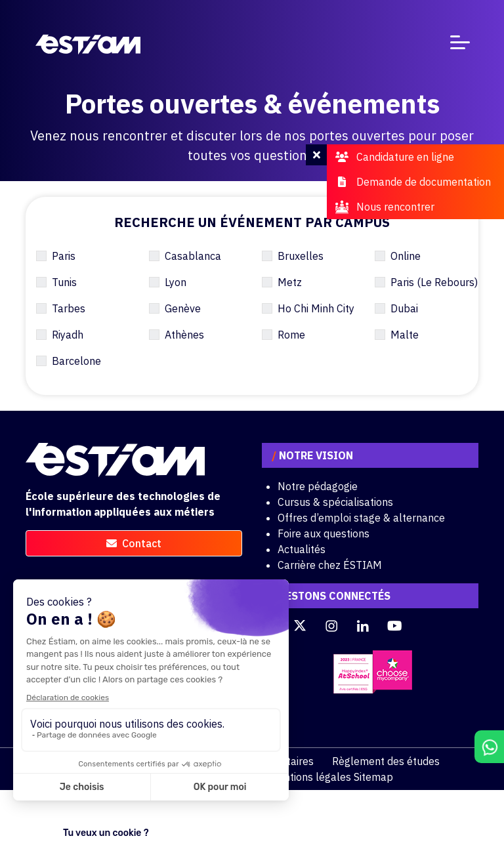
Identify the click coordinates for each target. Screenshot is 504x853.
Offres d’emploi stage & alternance (361, 518)
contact (134, 543)
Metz (290, 282)
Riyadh (68, 335)
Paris (64, 256)
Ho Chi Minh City (316, 308)
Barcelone (76, 361)
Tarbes (69, 308)
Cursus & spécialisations (335, 502)
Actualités (302, 549)
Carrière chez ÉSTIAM (330, 565)
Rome (291, 335)
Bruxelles (301, 256)
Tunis (64, 282)
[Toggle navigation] (460, 45)
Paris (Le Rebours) (434, 282)
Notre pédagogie (318, 486)
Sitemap (373, 777)
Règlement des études (386, 761)
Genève (183, 308)
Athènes (184, 335)
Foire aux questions (324, 533)
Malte (405, 335)
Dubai (404, 308)
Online (406, 256)
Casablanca (193, 256)
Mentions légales (310, 777)
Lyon (176, 282)
